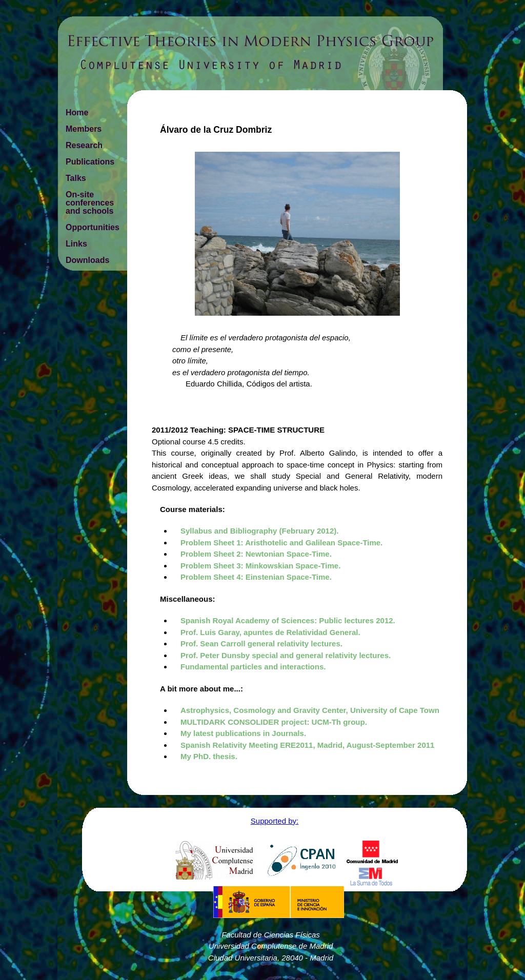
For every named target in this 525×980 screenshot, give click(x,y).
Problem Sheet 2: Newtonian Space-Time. (256, 554)
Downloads (87, 260)
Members (84, 129)
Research (84, 145)
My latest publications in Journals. (243, 733)
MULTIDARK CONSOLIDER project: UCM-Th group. (274, 722)
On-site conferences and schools (90, 203)
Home (77, 113)
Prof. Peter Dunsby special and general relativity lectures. (286, 655)
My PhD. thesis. (209, 756)
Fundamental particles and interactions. (253, 667)
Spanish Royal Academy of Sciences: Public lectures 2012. (288, 620)
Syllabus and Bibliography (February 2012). (259, 531)
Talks (76, 178)
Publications (90, 162)
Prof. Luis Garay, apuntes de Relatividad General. (270, 632)
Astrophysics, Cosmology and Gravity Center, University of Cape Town (310, 710)
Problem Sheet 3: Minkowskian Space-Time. (260, 566)
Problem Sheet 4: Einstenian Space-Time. (256, 577)
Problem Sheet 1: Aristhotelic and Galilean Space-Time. (281, 543)
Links (76, 244)
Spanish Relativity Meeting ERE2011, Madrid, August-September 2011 (307, 745)
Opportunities (93, 227)
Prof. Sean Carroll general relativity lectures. (261, 644)
